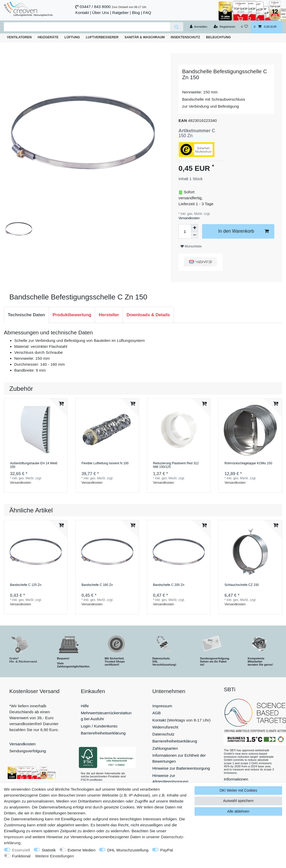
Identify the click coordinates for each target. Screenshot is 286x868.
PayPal (167, 850)
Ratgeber (120, 13)
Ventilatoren (19, 37)
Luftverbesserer (102, 37)
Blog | (137, 13)
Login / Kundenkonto (99, 726)
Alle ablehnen (238, 811)
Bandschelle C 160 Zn (97, 585)
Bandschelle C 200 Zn (169, 585)
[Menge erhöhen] (195, 228)
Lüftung (72, 37)
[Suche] (177, 27)
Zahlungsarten (165, 748)
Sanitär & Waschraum (145, 37)
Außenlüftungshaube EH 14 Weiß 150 (34, 465)
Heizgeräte (48, 37)
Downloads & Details (148, 315)
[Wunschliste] (244, 27)
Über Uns (101, 13)
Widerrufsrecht (165, 727)
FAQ (147, 13)
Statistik (49, 850)
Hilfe (85, 706)
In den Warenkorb (243, 231)
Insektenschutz (185, 37)
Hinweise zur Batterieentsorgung (181, 768)
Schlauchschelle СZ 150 (242, 585)
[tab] (26, 315)
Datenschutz (163, 734)
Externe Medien (82, 850)
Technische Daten (26, 315)
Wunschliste (191, 246)
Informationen (236, 779)
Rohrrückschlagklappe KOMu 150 (248, 463)
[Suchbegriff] (87, 27)
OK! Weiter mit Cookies (238, 790)
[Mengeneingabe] (185, 231)
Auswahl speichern (238, 801)
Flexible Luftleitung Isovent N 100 (105, 463)
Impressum (162, 706)
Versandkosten (189, 218)
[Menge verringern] (195, 235)
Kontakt (82, 13)
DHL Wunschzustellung (128, 850)
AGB (157, 713)
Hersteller (109, 315)
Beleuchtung (218, 37)
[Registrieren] (224, 27)
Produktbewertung (72, 315)
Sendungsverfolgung (28, 751)
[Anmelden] (199, 27)
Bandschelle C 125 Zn (26, 585)
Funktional (21, 856)
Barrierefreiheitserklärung (103, 733)
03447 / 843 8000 (95, 7)
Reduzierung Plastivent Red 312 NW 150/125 (176, 465)
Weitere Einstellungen (55, 856)
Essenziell (21, 850)
